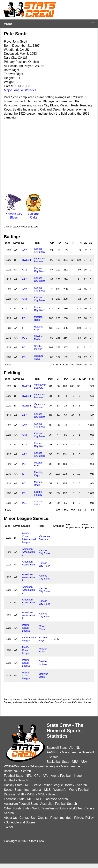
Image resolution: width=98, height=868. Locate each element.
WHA (37, 785)
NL (78, 748)
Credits (43, 818)
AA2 (24, 250)
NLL (39, 799)
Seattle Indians (38, 348)
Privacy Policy (84, 818)
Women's (60, 790)
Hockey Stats (13, 785)
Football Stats (13, 776)
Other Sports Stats (17, 808)
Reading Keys (39, 328)
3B (91, 243)
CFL (37, 776)
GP (52, 243)
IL (23, 328)
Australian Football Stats (21, 804)
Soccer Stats (13, 790)
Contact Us (27, 818)
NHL (28, 785)
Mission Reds (38, 318)
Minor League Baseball (78, 752)
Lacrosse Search (56, 799)
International (33, 790)
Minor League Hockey (59, 785)
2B (86, 243)
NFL (29, 776)
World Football (79, 790)
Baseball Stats (57, 748)
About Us (10, 818)
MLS (47, 790)
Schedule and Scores (21, 822)
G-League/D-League (44, 766)
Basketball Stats (58, 762)
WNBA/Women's (15, 766)
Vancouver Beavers (40, 260)
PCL (24, 318)
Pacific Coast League (26, 628)
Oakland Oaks (34, 214)
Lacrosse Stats (14, 799)
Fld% (92, 379)
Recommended (61, 818)
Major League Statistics (20, 90)
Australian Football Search (59, 804)
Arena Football (61, 776)
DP (84, 379)
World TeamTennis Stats (49, 808)
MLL (30, 799)
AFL (45, 776)
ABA (84, 762)
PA (60, 243)
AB (67, 243)
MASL (31, 794)
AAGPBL (53, 752)
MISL (41, 794)
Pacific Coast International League (29, 538)
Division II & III (14, 794)
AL (71, 748)
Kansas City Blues (14, 214)
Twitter (8, 827)
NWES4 (26, 260)
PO (66, 379)
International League (29, 639)
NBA (75, 762)
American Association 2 (28, 552)
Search (54, 757)
